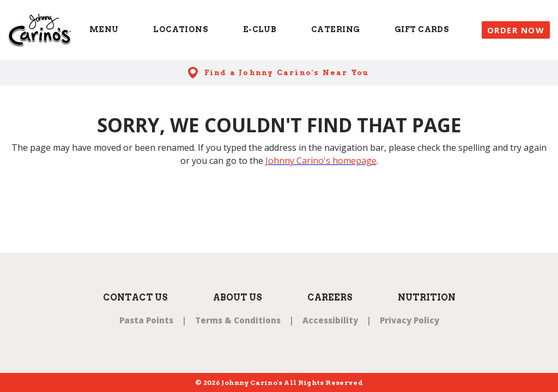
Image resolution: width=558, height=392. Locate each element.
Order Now (516, 30)
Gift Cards (422, 29)
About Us (238, 298)
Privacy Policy (410, 320)
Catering (335, 29)
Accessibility (330, 320)
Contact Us (135, 298)
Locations (181, 29)
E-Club (260, 29)
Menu (104, 29)
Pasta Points (146, 320)
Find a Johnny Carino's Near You (287, 73)
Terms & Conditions (238, 320)
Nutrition (427, 298)
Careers (330, 298)
